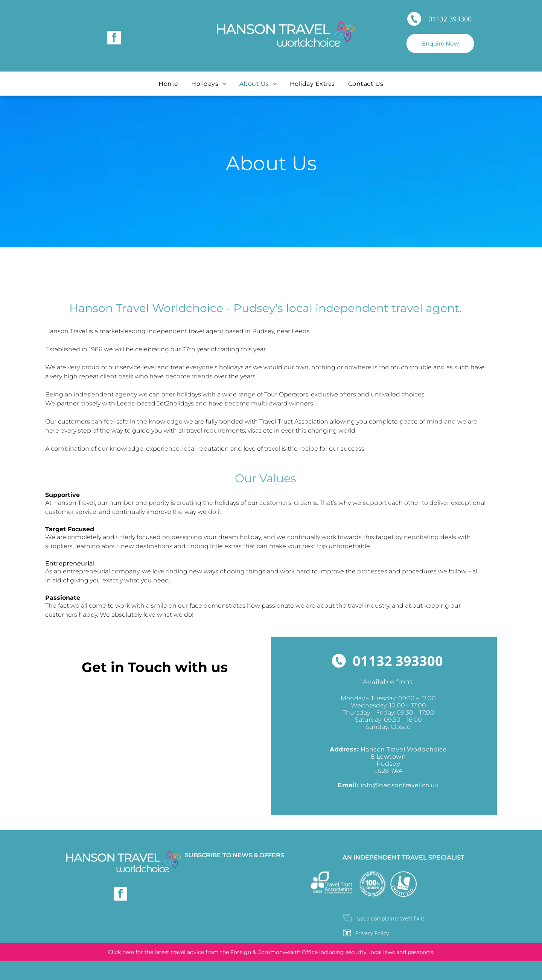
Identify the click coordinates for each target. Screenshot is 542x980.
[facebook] (114, 39)
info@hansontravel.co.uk (400, 785)
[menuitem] (169, 84)
